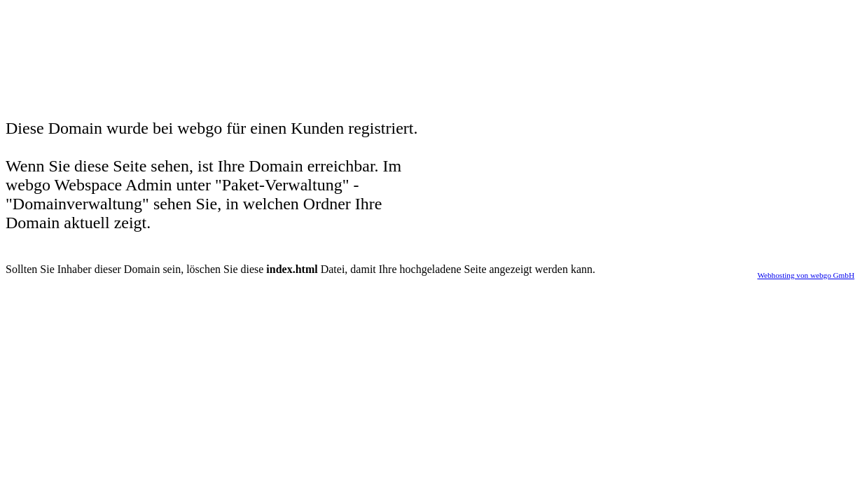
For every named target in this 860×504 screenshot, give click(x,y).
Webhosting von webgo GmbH (806, 275)
